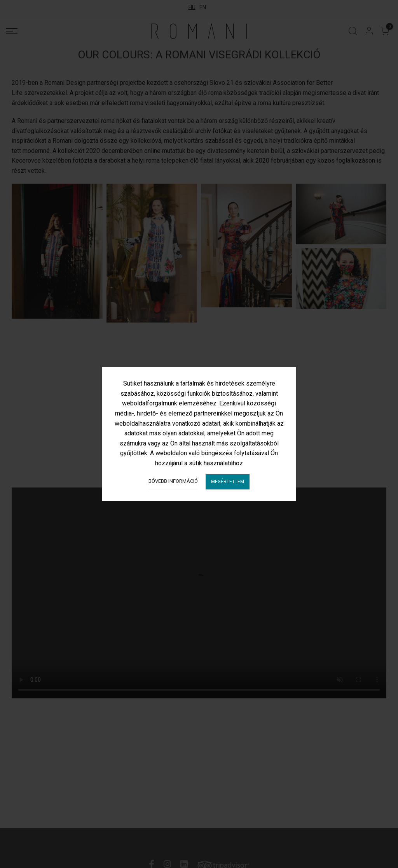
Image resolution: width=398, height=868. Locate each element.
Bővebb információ (173, 481)
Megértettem (228, 482)
